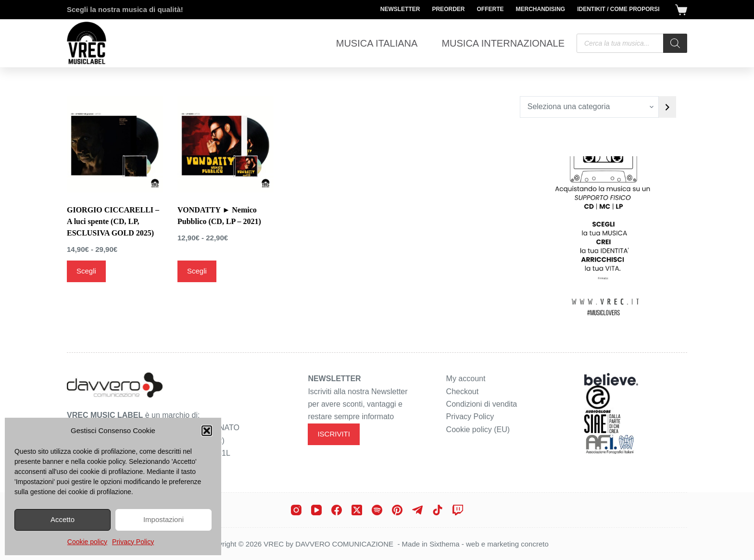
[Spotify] (377, 510)
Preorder (448, 9)
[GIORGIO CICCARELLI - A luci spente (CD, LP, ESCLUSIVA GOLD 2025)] (115, 144)
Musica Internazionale (503, 43)
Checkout (463, 392)
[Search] (675, 43)
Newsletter (400, 9)
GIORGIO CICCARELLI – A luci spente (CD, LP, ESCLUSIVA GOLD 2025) (113, 221)
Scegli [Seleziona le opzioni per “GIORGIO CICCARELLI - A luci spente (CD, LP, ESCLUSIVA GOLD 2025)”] (86, 271)
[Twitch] (458, 510)
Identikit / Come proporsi (618, 9)
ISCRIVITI (334, 434)
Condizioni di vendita (482, 404)
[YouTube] (316, 510)
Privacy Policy (133, 542)
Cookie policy (87, 542)
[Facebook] (337, 510)
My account (466, 379)
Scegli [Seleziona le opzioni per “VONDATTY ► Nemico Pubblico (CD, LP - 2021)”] (197, 271)
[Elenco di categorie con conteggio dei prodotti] (589, 107)
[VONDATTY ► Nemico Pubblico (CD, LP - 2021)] (226, 144)
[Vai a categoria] (667, 107)
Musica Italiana (377, 43)
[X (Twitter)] (357, 510)
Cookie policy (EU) (478, 429)
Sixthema (445, 544)
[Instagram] (296, 510)
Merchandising (540, 9)
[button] (207, 431)
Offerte (490, 9)
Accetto (63, 519)
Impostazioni (163, 519)
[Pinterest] (397, 510)
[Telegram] (417, 510)
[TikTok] (438, 510)
